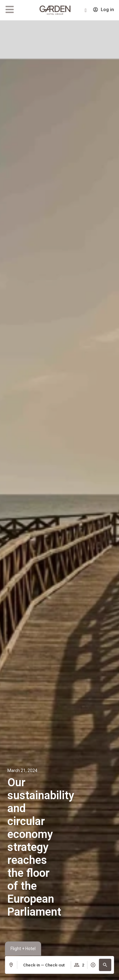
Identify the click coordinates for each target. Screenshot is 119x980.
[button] (105, 965)
